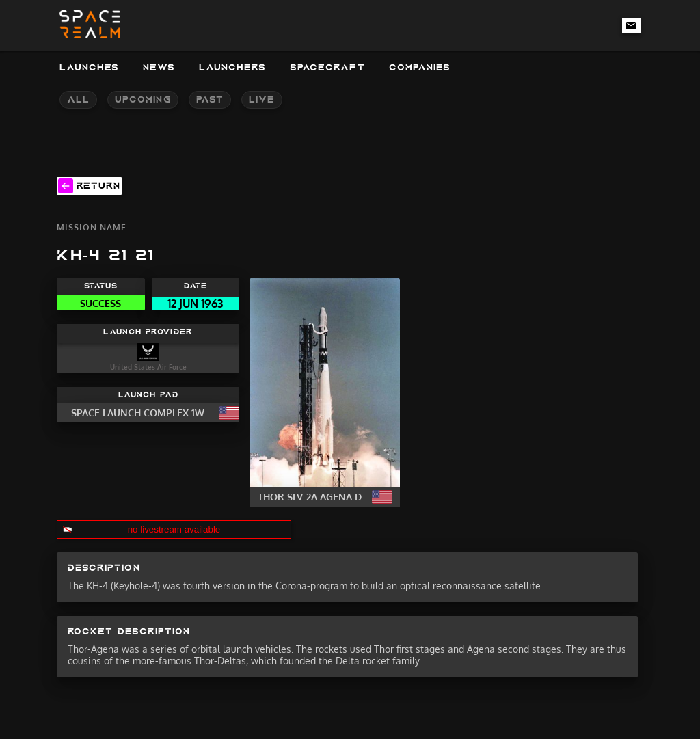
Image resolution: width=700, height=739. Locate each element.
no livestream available (174, 529)
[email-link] (632, 25)
